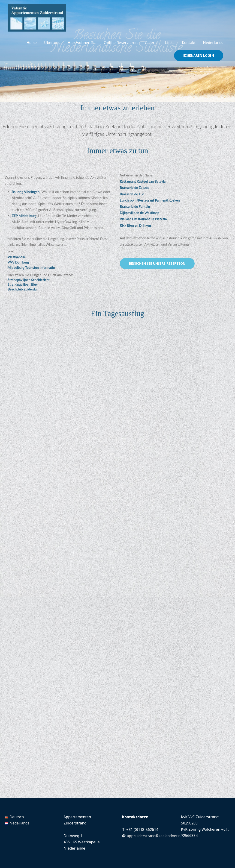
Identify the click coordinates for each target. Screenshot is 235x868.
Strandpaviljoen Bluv (23, 285)
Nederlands (213, 48)
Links (170, 48)
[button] (199, 61)
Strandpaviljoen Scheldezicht (29, 280)
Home (32, 48)
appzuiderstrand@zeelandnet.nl (155, 836)
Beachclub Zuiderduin (24, 289)
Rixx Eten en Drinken (135, 225)
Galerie (151, 48)
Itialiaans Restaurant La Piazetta (143, 219)
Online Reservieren (121, 48)
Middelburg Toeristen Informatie (32, 268)
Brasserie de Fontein (135, 207)
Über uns (52, 48)
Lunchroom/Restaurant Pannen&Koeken (150, 200)
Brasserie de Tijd (132, 194)
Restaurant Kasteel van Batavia (143, 181)
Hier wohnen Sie (82, 48)
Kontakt (189, 48)
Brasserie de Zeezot (134, 188)
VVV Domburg (18, 262)
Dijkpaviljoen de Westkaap (140, 213)
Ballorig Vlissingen (26, 192)
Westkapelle (17, 257)
